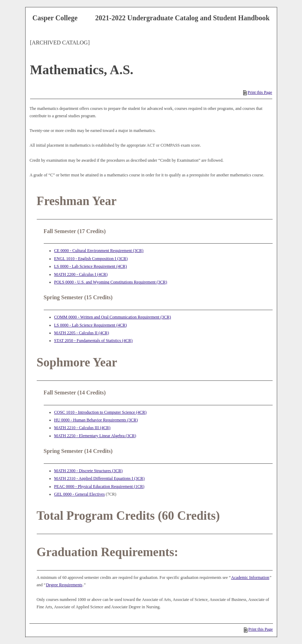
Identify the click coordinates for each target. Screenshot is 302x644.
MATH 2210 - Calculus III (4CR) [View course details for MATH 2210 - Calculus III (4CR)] (82, 428)
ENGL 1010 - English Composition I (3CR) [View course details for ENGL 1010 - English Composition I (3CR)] (91, 259)
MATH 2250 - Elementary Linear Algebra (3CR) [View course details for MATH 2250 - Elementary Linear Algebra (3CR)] (95, 436)
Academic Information (250, 577)
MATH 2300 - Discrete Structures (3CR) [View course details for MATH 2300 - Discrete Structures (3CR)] (89, 471)
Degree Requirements (64, 585)
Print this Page (258, 92)
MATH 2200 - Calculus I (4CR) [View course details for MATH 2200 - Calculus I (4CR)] (81, 274)
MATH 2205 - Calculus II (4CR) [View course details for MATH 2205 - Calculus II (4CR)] (82, 333)
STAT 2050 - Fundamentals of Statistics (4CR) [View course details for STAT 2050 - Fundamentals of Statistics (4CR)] (93, 341)
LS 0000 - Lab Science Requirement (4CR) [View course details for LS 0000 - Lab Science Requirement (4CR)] (91, 266)
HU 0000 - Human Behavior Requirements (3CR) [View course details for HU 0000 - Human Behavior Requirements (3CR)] (96, 420)
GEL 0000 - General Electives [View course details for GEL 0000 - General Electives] (80, 494)
